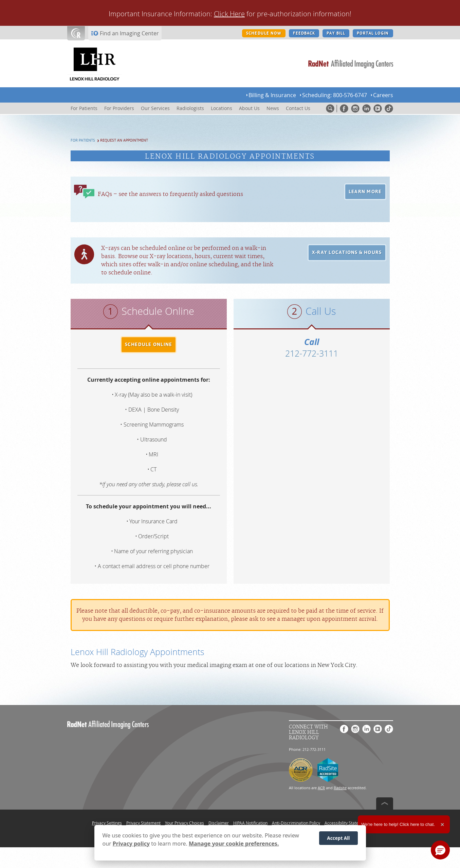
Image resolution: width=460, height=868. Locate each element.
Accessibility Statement (346, 823)
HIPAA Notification (250, 823)
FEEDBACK (304, 33)
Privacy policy (131, 844)
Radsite (340, 788)
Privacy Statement (143, 823)
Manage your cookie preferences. (234, 844)
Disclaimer (219, 823)
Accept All (338, 838)
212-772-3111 (312, 353)
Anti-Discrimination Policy (296, 823)
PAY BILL (336, 33)
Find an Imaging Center (129, 33)
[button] (365, 192)
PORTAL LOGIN (373, 33)
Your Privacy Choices (185, 823)
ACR (321, 788)
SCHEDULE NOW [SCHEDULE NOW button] (264, 33)
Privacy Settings (107, 823)
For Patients (83, 140)
